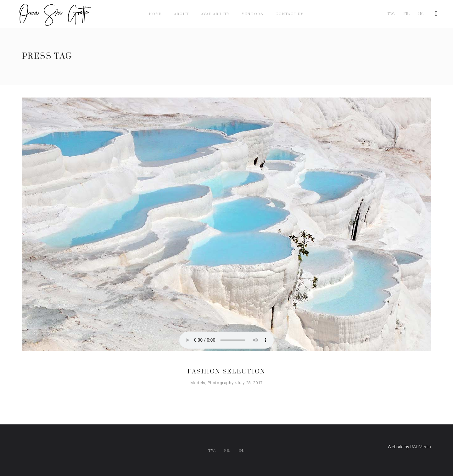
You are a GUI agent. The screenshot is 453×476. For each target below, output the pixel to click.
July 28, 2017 (249, 383)
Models (198, 383)
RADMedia (421, 447)
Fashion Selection (226, 372)
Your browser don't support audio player (226, 340)
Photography (221, 383)
